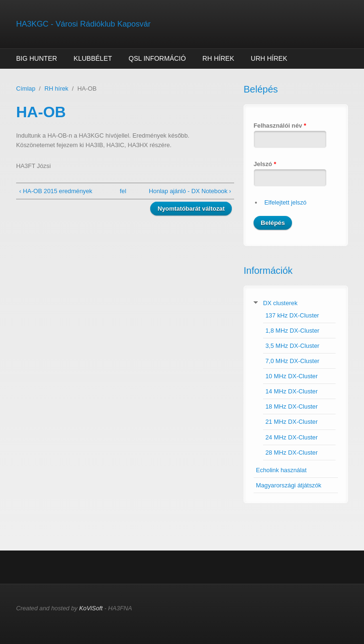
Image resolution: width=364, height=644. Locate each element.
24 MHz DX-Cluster (291, 437)
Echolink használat (281, 470)
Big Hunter (36, 58)
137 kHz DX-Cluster (292, 315)
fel (123, 191)
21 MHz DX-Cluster (291, 422)
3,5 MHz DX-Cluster (292, 346)
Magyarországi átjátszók (289, 485)
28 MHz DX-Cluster (291, 453)
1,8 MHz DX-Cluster (292, 331)
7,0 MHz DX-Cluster (292, 361)
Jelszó (265, 164)
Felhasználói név (280, 126)
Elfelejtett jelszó (286, 202)
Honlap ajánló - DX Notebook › (190, 191)
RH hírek (218, 58)
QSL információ (157, 58)
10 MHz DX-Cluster (291, 376)
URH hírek (269, 58)
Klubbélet (93, 58)
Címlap (26, 89)
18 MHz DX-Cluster (291, 406)
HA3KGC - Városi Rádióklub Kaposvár (83, 24)
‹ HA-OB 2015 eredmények (55, 191)
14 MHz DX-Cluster (291, 391)
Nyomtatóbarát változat (191, 209)
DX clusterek (280, 303)
